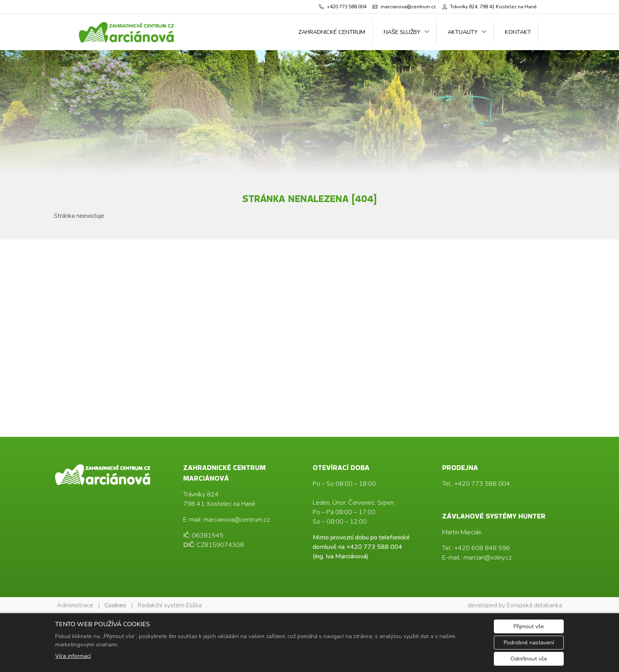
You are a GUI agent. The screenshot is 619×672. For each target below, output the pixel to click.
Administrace (75, 605)
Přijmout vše (529, 626)
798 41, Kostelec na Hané (219, 504)
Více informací (73, 656)
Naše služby (402, 32)
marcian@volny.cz (488, 558)
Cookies (115, 605)
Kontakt (518, 32)
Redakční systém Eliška (170, 605)
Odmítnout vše (529, 659)
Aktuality (463, 32)
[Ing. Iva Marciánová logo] (127, 32)
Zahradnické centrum (332, 32)
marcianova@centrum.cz (236, 520)
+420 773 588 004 (374, 547)
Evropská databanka (535, 605)
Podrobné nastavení (529, 643)
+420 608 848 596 (482, 548)
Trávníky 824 (201, 494)
